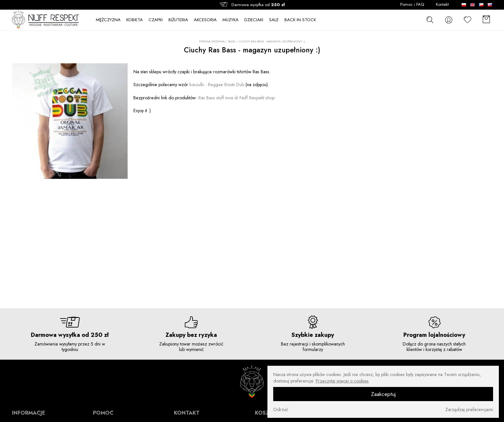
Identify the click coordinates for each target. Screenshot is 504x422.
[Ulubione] (468, 20)
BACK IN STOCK (300, 20)
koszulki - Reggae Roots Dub (217, 85)
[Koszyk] (486, 20)
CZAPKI (156, 20)
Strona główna (212, 41)
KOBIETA (135, 20)
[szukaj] (430, 20)
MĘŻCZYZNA (108, 20)
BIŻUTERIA (178, 20)
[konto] (449, 20)
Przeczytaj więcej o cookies (342, 381)
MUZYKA (230, 20)
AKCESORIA (205, 20)
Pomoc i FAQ (412, 4)
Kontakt (442, 4)
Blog (232, 41)
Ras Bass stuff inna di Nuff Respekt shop (237, 98)
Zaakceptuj (383, 394)
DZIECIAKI (254, 20)
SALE (274, 20)
